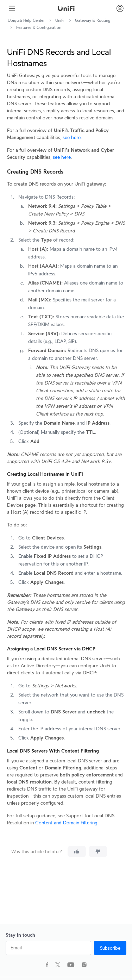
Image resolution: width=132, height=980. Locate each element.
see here (72, 137)
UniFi (60, 20)
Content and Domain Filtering (66, 823)
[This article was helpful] (77, 851)
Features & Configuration (39, 27)
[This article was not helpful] (98, 851)
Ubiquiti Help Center (26, 20)
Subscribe (110, 948)
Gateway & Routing (93, 20)
